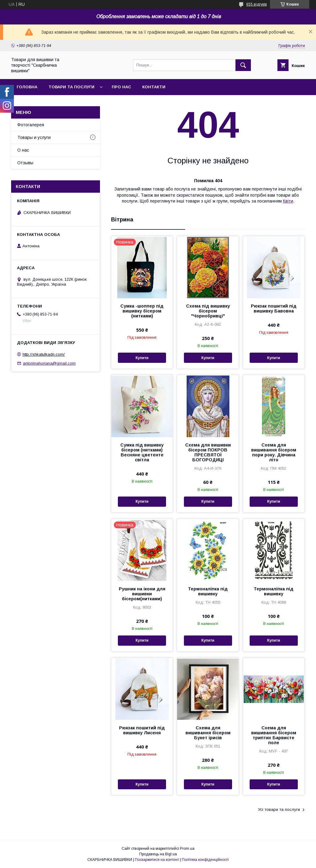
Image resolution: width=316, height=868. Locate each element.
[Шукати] (243, 65)
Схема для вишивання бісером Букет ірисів (208, 733)
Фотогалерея (31, 125)
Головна (27, 87)
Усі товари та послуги (279, 809)
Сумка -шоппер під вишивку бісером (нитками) (142, 311)
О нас (23, 150)
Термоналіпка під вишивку (208, 591)
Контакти (154, 87)
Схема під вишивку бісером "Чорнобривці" (208, 311)
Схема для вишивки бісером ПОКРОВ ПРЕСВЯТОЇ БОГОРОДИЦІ (208, 452)
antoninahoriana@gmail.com (49, 363)
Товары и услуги (34, 137)
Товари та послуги (71, 87)
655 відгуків (257, 4)
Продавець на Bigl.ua (158, 854)
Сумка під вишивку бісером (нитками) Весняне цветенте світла (142, 452)
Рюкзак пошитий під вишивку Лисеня (142, 730)
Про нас (121, 87)
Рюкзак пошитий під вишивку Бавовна (274, 308)
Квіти (288, 201)
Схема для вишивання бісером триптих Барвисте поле (274, 735)
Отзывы (25, 163)
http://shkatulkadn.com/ (44, 354)
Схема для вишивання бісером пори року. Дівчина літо (274, 452)
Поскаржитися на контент (157, 860)
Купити (142, 358)
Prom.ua (187, 849)
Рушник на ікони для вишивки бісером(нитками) (142, 594)
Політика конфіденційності (205, 860)
